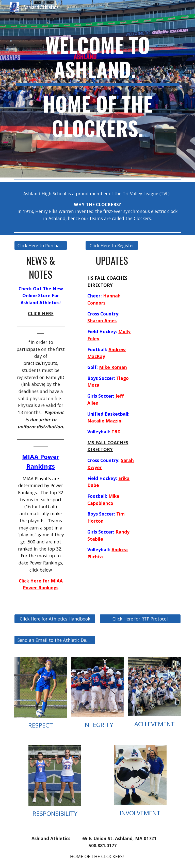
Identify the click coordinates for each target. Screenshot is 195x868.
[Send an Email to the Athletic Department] (55, 640)
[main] (97, 89)
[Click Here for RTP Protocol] (140, 619)
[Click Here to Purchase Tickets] (40, 246)
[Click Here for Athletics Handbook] (55, 619)
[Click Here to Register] (112, 246)
